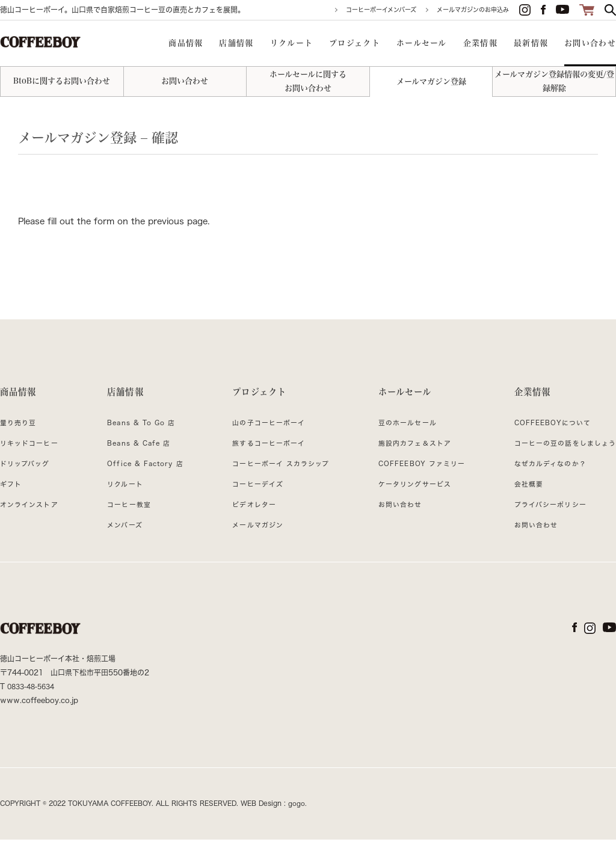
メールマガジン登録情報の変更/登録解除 (554, 81)
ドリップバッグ (27, 472)
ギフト (12, 493)
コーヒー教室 (127, 513)
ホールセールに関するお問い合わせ (308, 81)
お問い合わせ (185, 81)
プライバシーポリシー (544, 513)
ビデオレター (249, 513)
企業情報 (525, 395)
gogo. (297, 812)
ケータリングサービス (410, 493)
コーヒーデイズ (253, 493)
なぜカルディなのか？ (544, 472)
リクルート (122, 493)
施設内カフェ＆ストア (410, 452)
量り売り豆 (20, 431)
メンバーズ (122, 533)
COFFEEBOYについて (547, 431)
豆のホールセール (402, 431)
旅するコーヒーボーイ (265, 452)
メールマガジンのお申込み (473, 10)
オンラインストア (32, 513)
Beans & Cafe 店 (138, 452)
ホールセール (401, 395)
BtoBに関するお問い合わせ (62, 81)
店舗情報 (124, 395)
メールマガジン (253, 533)
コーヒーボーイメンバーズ (381, 10)
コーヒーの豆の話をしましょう (560, 452)
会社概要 (521, 493)
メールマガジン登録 (431, 81)
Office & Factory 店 (145, 472)
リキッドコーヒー (32, 452)
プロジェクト (256, 395)
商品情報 (21, 395)
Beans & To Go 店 (141, 431)
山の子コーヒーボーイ (265, 431)
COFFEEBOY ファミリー (418, 472)
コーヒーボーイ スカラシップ (279, 472)
